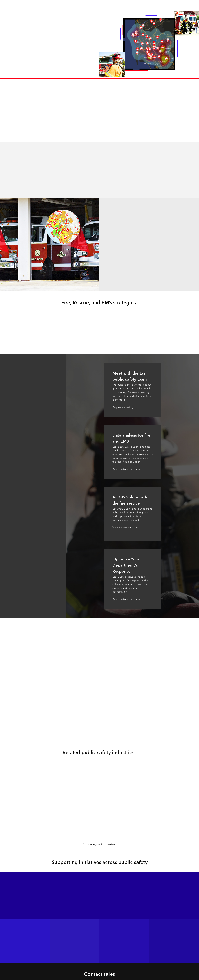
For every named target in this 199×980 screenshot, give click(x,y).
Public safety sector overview (99, 844)
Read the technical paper (127, 469)
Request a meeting (123, 407)
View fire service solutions (127, 527)
